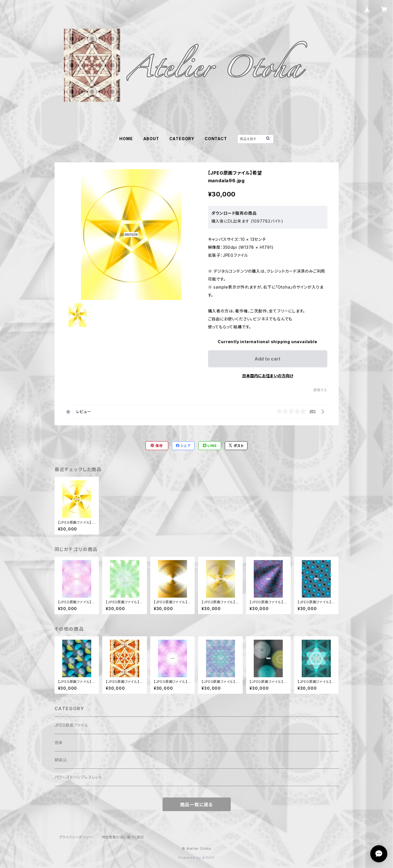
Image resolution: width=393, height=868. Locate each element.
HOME (126, 139)
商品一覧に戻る (197, 805)
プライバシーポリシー (76, 837)
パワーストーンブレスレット (78, 777)
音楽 (59, 742)
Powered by (197, 858)
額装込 (61, 760)
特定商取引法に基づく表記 (123, 837)
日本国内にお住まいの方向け (268, 376)
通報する (320, 390)
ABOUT (151, 139)
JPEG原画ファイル (71, 725)
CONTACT (216, 139)
